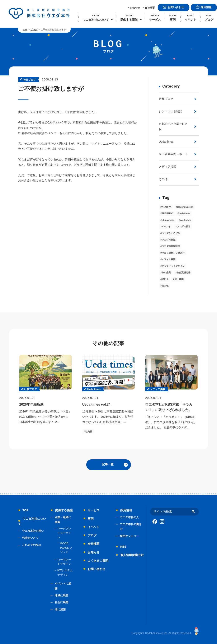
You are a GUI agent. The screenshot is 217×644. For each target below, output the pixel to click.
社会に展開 (62, 602)
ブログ (34, 29)
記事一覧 (108, 464)
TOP (25, 29)
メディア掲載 (168, 167)
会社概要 (150, 8)
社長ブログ (166, 99)
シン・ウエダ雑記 (170, 111)
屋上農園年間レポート (173, 154)
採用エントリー (129, 536)
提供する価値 (64, 510)
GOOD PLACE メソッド (66, 548)
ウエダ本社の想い (33, 531)
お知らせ (135, 8)
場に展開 (60, 609)
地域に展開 (62, 595)
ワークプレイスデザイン (64, 533)
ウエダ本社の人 (129, 517)
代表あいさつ (30, 538)
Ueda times (166, 142)
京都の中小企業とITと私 (173, 127)
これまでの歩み (32, 545)
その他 (163, 179)
